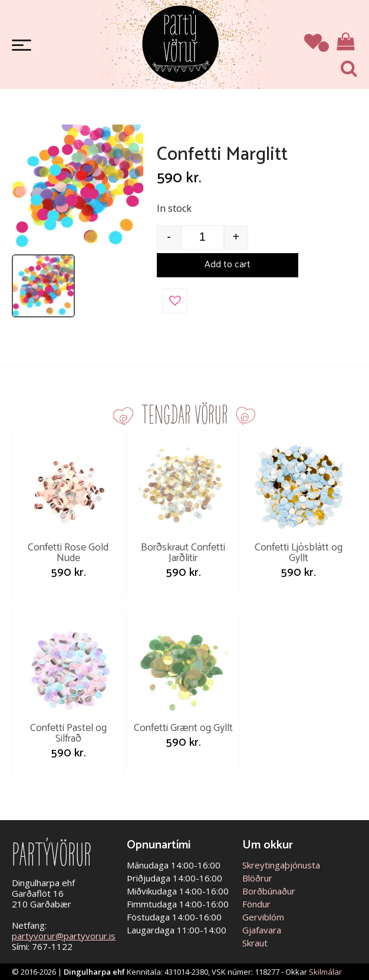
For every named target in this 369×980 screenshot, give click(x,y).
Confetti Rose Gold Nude (68, 553)
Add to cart (228, 265)
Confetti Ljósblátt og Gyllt (299, 553)
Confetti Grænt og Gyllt (183, 728)
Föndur (256, 904)
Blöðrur (257, 878)
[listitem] (43, 286)
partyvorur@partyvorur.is (64, 936)
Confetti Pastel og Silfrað (68, 733)
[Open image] (78, 186)
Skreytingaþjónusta (281, 865)
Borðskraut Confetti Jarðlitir (183, 553)
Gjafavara (262, 930)
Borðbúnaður (269, 891)
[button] (175, 301)
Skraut (255, 943)
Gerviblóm (263, 917)
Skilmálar (325, 972)
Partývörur (180, 43)
